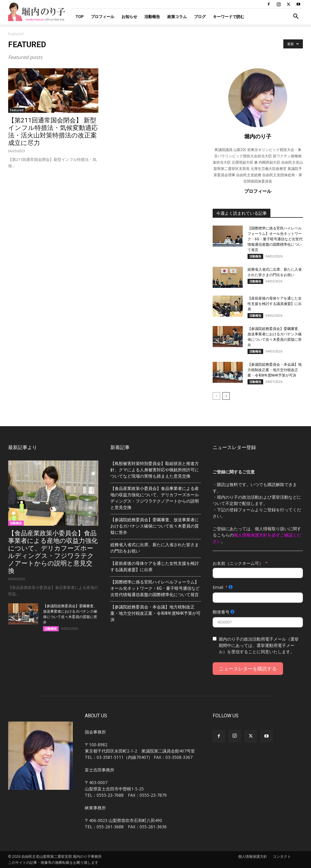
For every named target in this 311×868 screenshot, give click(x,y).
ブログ (200, 17)
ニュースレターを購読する (248, 669)
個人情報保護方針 (253, 856)
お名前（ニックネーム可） (238, 563)
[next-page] (226, 396)
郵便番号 (221, 612)
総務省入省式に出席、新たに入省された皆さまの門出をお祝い (155, 548)
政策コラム (177, 17)
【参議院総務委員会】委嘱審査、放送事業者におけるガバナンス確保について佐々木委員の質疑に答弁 (155, 526)
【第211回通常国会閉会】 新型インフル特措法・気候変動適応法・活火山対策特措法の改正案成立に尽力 (53, 132)
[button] (296, 17)
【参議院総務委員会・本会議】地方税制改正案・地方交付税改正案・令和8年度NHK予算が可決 (275, 370)
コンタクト (282, 856)
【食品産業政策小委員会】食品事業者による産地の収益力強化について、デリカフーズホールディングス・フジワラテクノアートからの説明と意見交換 (53, 552)
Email (218, 587)
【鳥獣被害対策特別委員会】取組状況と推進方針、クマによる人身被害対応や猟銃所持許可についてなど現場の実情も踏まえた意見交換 (155, 470)
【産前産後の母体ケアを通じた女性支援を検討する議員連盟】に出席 (275, 304)
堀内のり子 (258, 136)
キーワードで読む (229, 17)
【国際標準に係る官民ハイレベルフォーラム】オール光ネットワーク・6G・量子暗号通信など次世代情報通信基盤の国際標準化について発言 (275, 239)
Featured (17, 110)
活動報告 (152, 17)
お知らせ (129, 17)
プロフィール (103, 17)
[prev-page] (216, 396)
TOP (80, 17)
